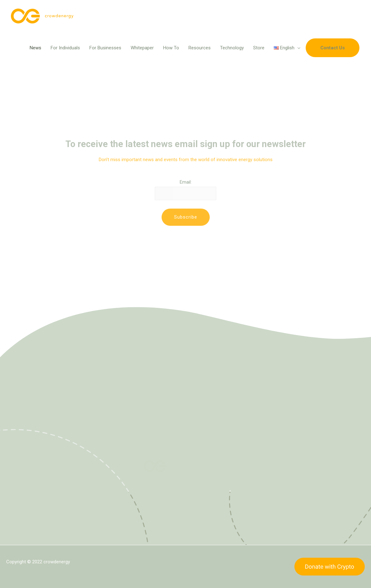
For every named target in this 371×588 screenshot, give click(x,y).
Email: (186, 182)
